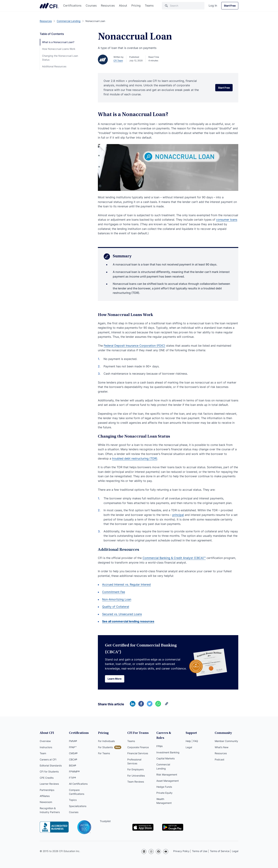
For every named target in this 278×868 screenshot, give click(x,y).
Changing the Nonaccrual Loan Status (60, 58)
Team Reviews (136, 782)
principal (178, 515)
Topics (73, 800)
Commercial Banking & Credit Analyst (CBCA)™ (174, 558)
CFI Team (118, 61)
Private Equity (164, 788)
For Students (105, 748)
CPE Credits (47, 778)
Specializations (78, 806)
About (123, 5)
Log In (213, 5)
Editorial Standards (51, 766)
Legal (189, 748)
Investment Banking (168, 748)
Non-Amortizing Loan (117, 599)
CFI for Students (49, 772)
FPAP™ (73, 748)
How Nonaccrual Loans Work (59, 49)
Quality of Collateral (116, 607)
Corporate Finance (138, 748)
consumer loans (227, 220)
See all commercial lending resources (128, 621)
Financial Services (138, 754)
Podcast (219, 760)
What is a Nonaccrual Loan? (58, 42)
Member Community (226, 742)
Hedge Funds (164, 782)
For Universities (136, 776)
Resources (108, 5)
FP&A (159, 742)
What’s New (222, 748)
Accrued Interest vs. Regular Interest (127, 584)
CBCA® (73, 760)
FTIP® (72, 778)
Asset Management (168, 776)
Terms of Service (220, 851)
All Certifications (78, 784)
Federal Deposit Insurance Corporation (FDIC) (134, 346)
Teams (149, 5)
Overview (45, 742)
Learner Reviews (49, 784)
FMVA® (73, 742)
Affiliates (45, 796)
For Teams (104, 754)
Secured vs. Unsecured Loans (122, 614)
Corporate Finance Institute (49, 6)
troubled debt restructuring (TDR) (135, 458)
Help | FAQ (192, 742)
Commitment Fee (114, 592)
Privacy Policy (181, 851)
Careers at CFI (48, 760)
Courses (91, 5)
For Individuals (106, 742)
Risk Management (167, 770)
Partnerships (47, 790)
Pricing (136, 5)
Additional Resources (54, 66)
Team (43, 754)
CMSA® (73, 754)
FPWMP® (74, 772)
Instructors (46, 748)
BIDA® (73, 766)
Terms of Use (200, 851)
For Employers (135, 770)
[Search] (183, 6)
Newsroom (46, 802)
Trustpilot (105, 821)
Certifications (72, 5)
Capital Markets (166, 754)
